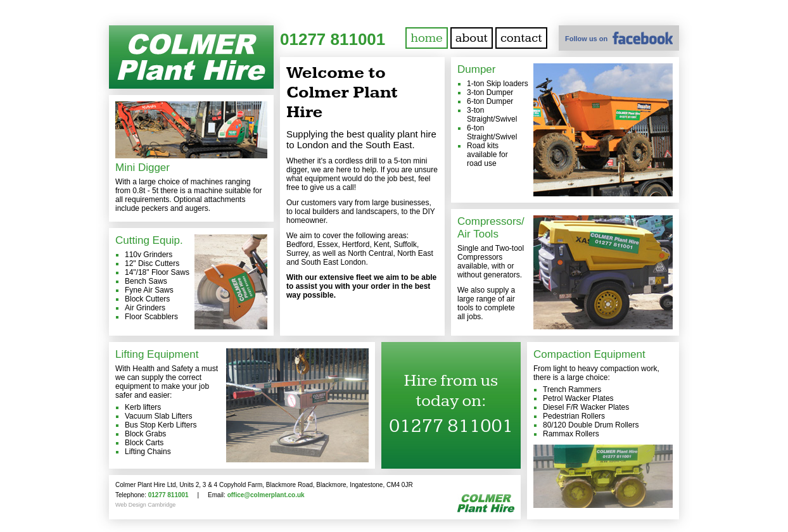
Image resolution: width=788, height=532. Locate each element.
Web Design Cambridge (145, 505)
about (472, 38)
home (426, 38)
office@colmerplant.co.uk (266, 495)
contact (521, 38)
